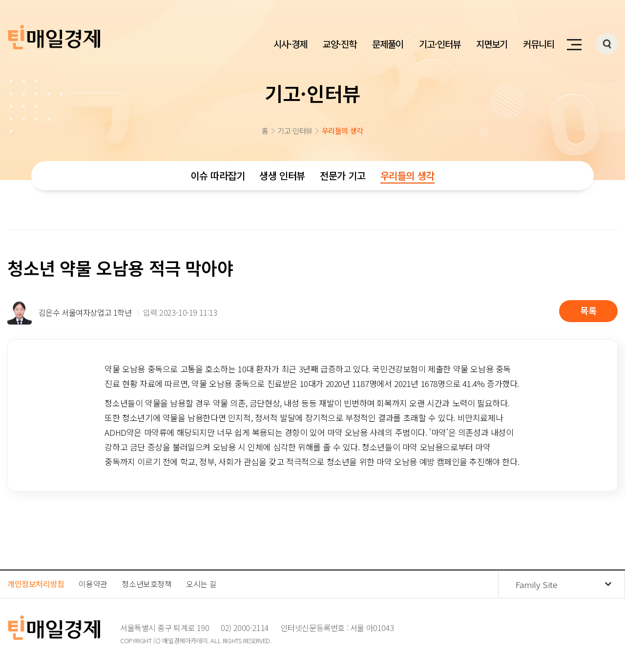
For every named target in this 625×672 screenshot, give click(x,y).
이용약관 (93, 584)
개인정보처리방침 (36, 584)
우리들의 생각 (407, 175)
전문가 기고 (343, 175)
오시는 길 (201, 584)
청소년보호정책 (146, 584)
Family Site (537, 584)
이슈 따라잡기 (218, 175)
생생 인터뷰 (282, 175)
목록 (588, 310)
